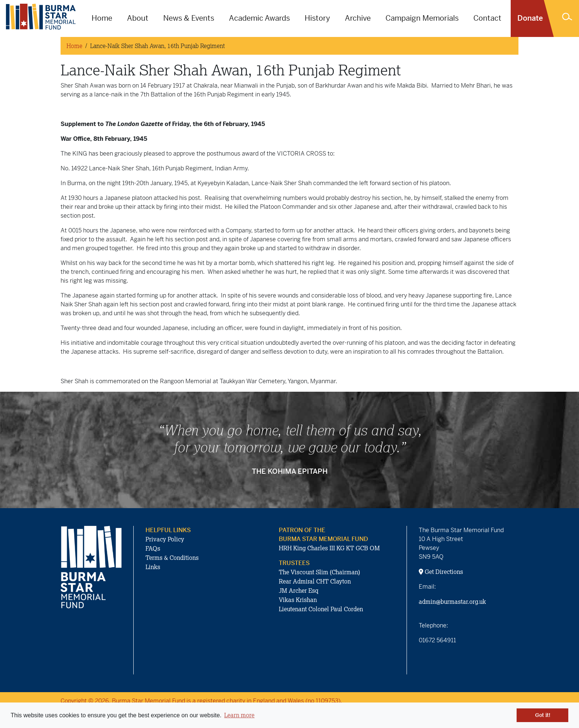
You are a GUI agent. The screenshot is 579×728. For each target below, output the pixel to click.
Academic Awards (259, 18)
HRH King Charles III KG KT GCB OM (329, 548)
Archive (358, 18)
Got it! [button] (543, 715)
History (317, 18)
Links (153, 567)
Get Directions (441, 572)
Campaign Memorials (422, 18)
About (138, 18)
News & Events (189, 18)
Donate (530, 18)
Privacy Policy (165, 539)
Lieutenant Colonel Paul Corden (321, 609)
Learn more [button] (239, 715)
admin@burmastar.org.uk (452, 602)
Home (102, 18)
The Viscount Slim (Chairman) (319, 572)
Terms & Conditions (172, 558)
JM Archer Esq (299, 591)
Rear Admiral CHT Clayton (315, 581)
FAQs (153, 548)
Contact (487, 18)
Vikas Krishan (298, 600)
